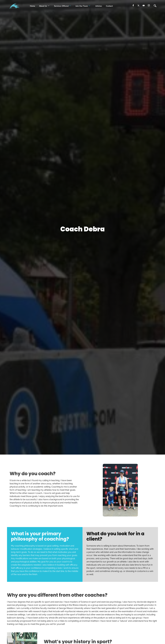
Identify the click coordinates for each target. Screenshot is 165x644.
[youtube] (144, 5)
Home (33, 6)
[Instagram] (149, 5)
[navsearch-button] (155, 6)
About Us (44, 6)
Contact (109, 6)
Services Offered (62, 6)
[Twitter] (138, 5)
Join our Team (83, 6)
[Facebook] (133, 5)
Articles (98, 6)
